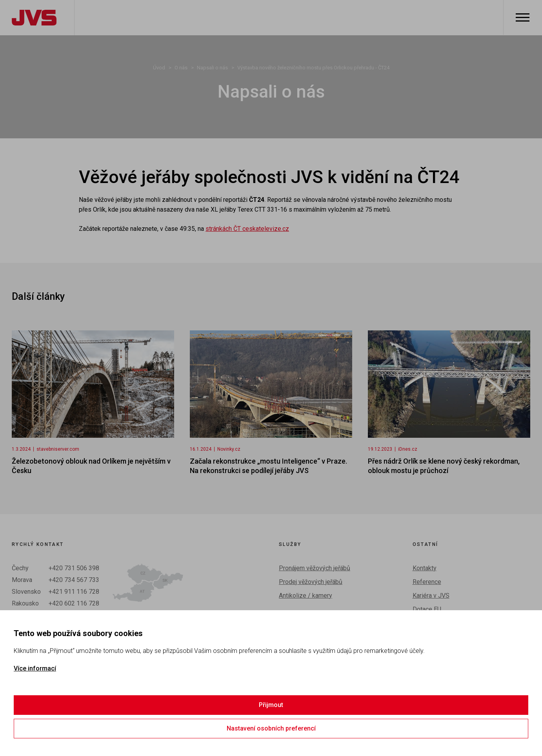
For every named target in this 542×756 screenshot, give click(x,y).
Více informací (35, 668)
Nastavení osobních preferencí (271, 728)
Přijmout (271, 705)
